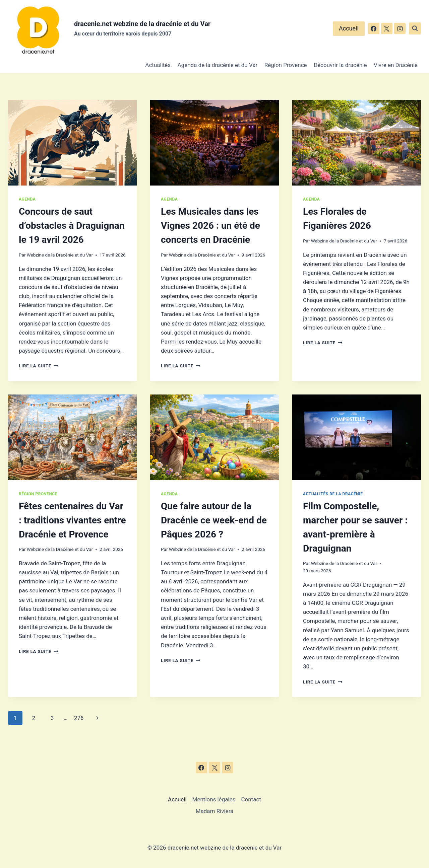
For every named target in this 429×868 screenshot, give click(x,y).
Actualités (158, 65)
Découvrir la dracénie (340, 65)
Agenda (27, 199)
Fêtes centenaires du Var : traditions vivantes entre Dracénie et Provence (72, 520)
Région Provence (286, 65)
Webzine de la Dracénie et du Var (60, 255)
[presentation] (72, 143)
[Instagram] (400, 28)
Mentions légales (214, 799)
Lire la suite (38, 366)
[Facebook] (374, 28)
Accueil (349, 28)
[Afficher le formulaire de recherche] (415, 28)
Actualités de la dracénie (333, 494)
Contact (251, 799)
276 (79, 718)
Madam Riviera (215, 811)
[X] (387, 28)
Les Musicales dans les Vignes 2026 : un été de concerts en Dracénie (210, 226)
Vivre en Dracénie (396, 65)
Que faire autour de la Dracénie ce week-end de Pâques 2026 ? (214, 520)
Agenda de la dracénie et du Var (218, 65)
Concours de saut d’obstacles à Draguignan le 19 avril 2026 (72, 226)
